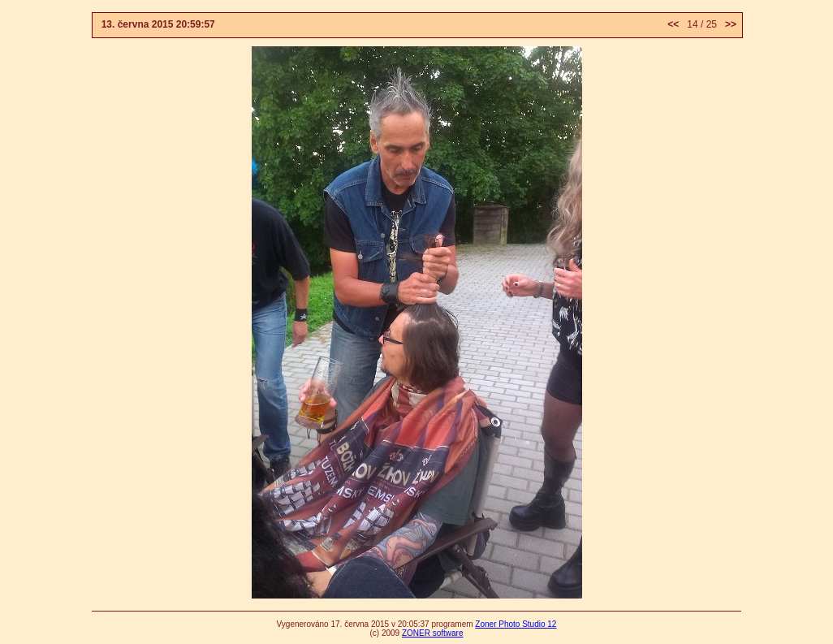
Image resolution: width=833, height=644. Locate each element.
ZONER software (433, 633)
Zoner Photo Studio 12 (516, 624)
